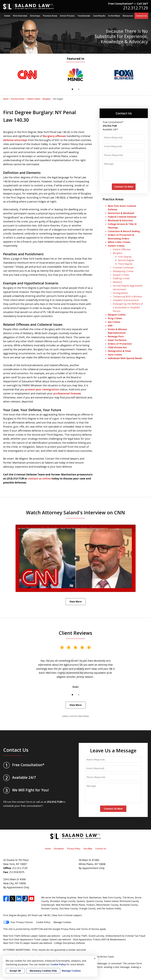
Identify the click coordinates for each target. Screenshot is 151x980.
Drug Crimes (115, 318)
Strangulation (120, 293)
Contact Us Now (124, 187)
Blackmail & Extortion (120, 220)
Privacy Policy (74, 849)
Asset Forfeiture (117, 340)
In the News (114, 16)
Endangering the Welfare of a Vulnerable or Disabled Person (128, 307)
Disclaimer (59, 849)
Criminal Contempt (123, 267)
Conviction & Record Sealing (124, 231)
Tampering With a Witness (127, 296)
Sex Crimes (114, 322)
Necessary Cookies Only (43, 971)
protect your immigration (42, 389)
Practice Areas (50, 16)
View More (76, 602)
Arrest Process (67, 16)
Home (7, 16)
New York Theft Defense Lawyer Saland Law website (32, 936)
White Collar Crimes (119, 242)
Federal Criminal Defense (122, 217)
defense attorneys (15, 140)
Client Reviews (75, 633)
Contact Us (141, 16)
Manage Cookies (62, 922)
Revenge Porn (116, 336)
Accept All (15, 971)
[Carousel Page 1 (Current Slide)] (72, 89)
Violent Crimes (34, 99)
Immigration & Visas (119, 351)
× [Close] (95, 958)
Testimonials (84, 16)
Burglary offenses (54, 136)
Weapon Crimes (117, 315)
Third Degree (125, 264)
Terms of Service (90, 929)
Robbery (117, 282)
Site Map (88, 849)
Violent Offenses (122, 249)
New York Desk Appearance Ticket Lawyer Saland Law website (37, 939)
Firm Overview (20, 16)
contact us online (39, 478)
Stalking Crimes (121, 278)
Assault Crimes (121, 275)
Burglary (47, 99)
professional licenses (67, 393)
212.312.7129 (135, 8)
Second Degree (126, 260)
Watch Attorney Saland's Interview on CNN (75, 512)
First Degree (125, 257)
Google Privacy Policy (64, 929)
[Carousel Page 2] (79, 89)
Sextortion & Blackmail (121, 213)
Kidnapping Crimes (123, 271)
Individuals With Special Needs (125, 358)
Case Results (99, 16)
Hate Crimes (115, 355)
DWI (110, 326)
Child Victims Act (117, 347)
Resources (128, 16)
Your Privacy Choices (18, 922)
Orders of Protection (120, 344)
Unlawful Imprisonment (126, 300)
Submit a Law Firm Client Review (75, 716)
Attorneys (35, 16)
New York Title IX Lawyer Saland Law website (28, 943)
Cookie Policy (43, 922)
